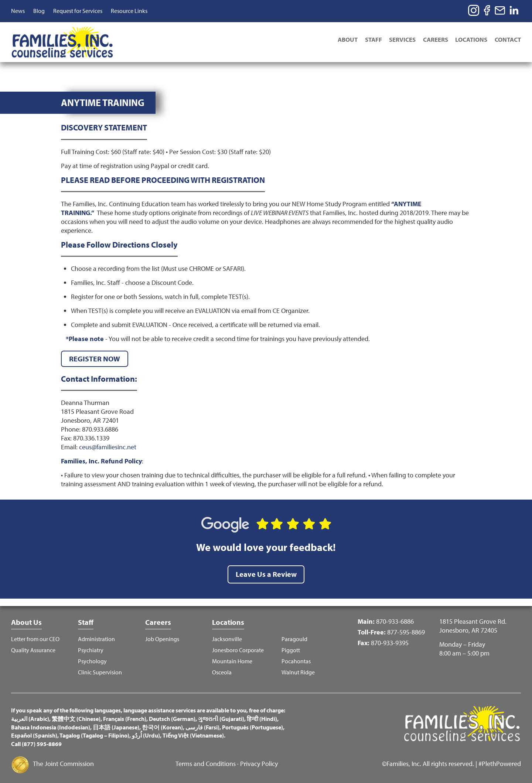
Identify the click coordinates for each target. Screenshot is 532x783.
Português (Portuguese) (253, 725)
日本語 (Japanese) (116, 725)
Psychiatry (91, 648)
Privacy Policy (259, 761)
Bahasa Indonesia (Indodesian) (51, 725)
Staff (373, 39)
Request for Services (78, 11)
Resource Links (129, 11)
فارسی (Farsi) (202, 725)
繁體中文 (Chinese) (76, 716)
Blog (39, 11)
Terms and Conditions (206, 761)
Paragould (294, 636)
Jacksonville (227, 636)
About (347, 39)
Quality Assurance (33, 648)
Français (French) (125, 716)
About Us (26, 619)
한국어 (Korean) (162, 725)
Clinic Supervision (100, 670)
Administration (96, 636)
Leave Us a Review (266, 571)
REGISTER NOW (95, 356)
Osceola (222, 670)
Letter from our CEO (35, 636)
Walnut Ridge (298, 670)
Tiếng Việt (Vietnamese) (193, 733)
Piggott (291, 648)
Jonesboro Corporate (238, 648)
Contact (508, 39)
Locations (471, 39)
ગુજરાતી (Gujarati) (221, 716)
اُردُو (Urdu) (146, 733)
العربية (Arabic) (30, 716)
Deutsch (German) (172, 716)
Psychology (92, 659)
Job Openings (162, 636)
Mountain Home (232, 659)
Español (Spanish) (34, 733)
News (18, 11)
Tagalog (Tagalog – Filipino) (94, 733)
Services (402, 39)
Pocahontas (296, 659)
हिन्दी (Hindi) (262, 716)
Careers (435, 39)
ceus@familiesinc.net (108, 444)
